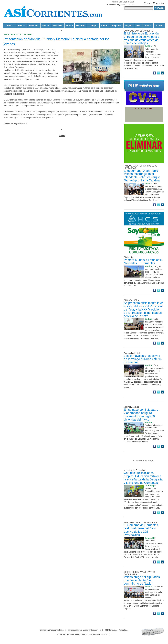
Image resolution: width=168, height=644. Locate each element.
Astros (159, 26)
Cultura (105, 26)
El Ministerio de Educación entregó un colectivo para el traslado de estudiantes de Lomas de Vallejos (142, 38)
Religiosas (116, 26)
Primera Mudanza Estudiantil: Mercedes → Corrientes (143, 262)
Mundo (148, 26)
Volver (62, 136)
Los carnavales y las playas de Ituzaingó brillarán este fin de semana (143, 359)
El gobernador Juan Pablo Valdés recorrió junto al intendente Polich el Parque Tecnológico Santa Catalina (142, 176)
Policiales (58, 26)
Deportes (81, 26)
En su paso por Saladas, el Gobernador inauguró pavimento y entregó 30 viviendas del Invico (142, 415)
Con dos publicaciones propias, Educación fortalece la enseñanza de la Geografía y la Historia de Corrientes (143, 478)
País (139, 26)
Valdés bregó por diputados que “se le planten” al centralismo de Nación (142, 580)
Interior (69, 26)
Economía (34, 26)
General (46, 26)
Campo (93, 26)
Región (129, 26)
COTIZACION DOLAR (144, 108)
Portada (10, 26)
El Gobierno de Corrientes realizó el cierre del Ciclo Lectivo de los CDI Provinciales (141, 530)
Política (22, 26)
